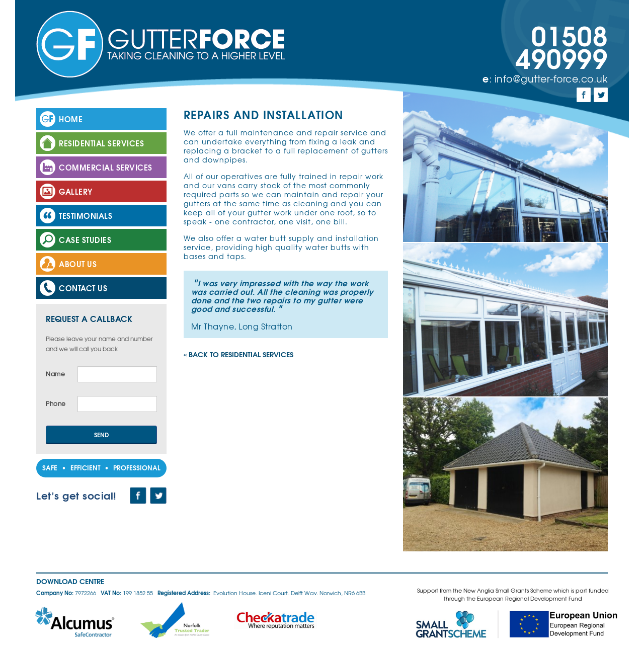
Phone (56, 404)
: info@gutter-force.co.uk (545, 78)
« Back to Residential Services (238, 354)
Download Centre (70, 581)
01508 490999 (562, 45)
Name (55, 374)
